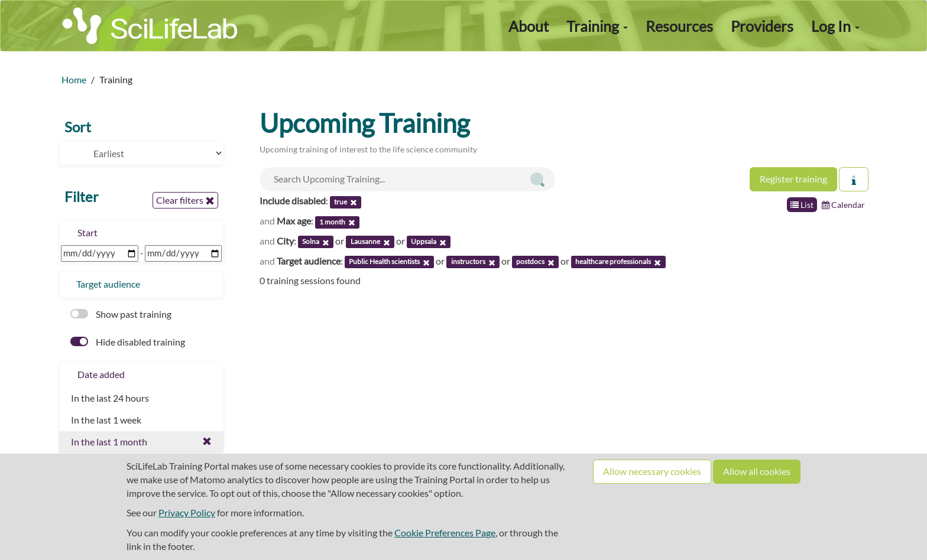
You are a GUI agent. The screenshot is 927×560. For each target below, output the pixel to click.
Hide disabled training (128, 342)
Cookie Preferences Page (445, 533)
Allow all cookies (757, 471)
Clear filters (185, 200)
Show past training (121, 314)
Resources (679, 26)
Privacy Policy (187, 512)
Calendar (843, 205)
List (802, 205)
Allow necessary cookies (652, 471)
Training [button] (597, 26)
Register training (793, 179)
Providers (762, 26)
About (529, 26)
